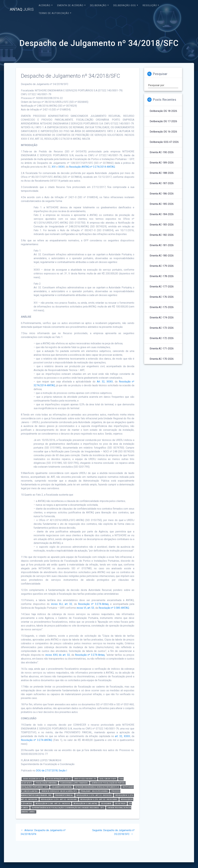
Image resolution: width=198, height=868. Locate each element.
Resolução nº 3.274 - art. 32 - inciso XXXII (99, 799)
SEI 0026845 (106, 804)
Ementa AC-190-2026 (162, 152)
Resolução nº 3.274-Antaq (93, 604)
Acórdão (45, 5)
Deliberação (98, 5)
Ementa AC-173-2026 (162, 328)
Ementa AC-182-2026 (162, 235)
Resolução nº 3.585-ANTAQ (114, 608)
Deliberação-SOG (125, 5)
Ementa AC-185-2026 (162, 204)
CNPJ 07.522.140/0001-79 (85, 779)
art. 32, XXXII (122, 736)
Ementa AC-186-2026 (162, 194)
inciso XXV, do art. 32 (58, 655)
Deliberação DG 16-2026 (163, 132)
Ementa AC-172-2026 (162, 338)
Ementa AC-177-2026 (162, 287)
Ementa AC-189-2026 (162, 163)
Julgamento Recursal (62, 787)
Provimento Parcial (64, 795)
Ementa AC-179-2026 (162, 266)
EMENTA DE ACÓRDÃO (70, 5)
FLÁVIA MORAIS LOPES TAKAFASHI (74, 783)
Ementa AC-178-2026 (162, 276)
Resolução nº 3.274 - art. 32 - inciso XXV (59, 799)
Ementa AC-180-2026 (162, 256)
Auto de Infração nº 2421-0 (58, 779)
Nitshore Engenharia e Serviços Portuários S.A (97, 787)
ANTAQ (22, 9)
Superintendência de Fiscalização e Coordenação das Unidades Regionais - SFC (68, 808)
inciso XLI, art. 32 (62, 604)
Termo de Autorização (54, 13)
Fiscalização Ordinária (46, 783)
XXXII (62, 167)
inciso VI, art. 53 (85, 608)
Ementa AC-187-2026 (162, 183)
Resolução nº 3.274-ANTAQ (37, 740)
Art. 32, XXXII (105, 382)
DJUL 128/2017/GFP (108, 779)
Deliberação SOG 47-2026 (164, 142)
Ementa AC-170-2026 (162, 359)
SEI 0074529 (120, 804)
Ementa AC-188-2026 (162, 173)
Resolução (150, 5)
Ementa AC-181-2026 (162, 245)
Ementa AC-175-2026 (162, 307)
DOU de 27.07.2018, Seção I (52, 771)
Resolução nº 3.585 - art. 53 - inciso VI (53, 804)
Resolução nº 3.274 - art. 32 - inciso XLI (94, 795)
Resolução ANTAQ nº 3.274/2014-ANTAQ (92, 167)
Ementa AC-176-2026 (162, 297)
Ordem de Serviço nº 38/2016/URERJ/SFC (59, 791)
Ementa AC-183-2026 (162, 225)
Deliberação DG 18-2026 (163, 111)
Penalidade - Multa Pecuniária (94, 791)
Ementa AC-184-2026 (162, 214)
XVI (54, 167)
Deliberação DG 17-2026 (163, 121)
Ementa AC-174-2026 (162, 318)
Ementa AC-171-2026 (162, 349)
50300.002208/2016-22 (33, 779)
